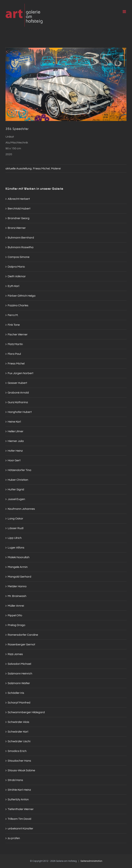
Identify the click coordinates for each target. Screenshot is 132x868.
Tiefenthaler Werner (21, 809)
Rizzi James (15, 654)
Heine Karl (14, 422)
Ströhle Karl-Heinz (19, 790)
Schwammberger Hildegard (26, 712)
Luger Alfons (16, 548)
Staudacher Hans (19, 761)
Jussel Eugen (16, 499)
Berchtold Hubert (19, 209)
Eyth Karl (13, 286)
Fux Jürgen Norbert (20, 373)
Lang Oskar (15, 519)
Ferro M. (13, 315)
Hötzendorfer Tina (19, 470)
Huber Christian (18, 480)
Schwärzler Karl (18, 732)
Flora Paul (14, 354)
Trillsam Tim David (19, 819)
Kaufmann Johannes (21, 509)
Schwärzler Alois (18, 722)
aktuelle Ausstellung (19, 169)
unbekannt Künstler (20, 829)
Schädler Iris (16, 693)
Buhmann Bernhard (21, 238)
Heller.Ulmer (16, 431)
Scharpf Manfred (19, 703)
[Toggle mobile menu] (125, 12)
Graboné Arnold (18, 393)
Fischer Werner (18, 334)
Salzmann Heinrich (20, 674)
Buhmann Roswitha (21, 247)
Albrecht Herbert (19, 199)
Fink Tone (14, 325)
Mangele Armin (18, 567)
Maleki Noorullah (19, 557)
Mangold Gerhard (19, 577)
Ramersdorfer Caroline (23, 635)
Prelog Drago (16, 625)
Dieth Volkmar (17, 276)
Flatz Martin (15, 344)
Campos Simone (19, 257)
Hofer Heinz (15, 451)
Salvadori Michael (19, 664)
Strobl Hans (15, 780)
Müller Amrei (16, 606)
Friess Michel (41, 169)
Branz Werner (17, 228)
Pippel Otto (15, 615)
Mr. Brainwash (17, 596)
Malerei (56, 169)
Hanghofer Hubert (20, 412)
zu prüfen (14, 838)
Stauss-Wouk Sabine (21, 770)
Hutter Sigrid (16, 489)
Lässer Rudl (16, 528)
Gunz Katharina (18, 402)
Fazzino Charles (18, 305)
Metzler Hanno (17, 586)
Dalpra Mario (16, 267)
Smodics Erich (17, 751)
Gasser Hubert (17, 383)
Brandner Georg (19, 218)
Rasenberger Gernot (21, 644)
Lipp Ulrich (15, 538)
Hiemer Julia (16, 441)
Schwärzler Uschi (19, 741)
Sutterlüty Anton (18, 799)
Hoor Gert (14, 460)
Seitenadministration (91, 861)
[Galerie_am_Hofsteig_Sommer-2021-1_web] (66, 84)
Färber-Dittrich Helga (22, 296)
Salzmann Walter (19, 683)
